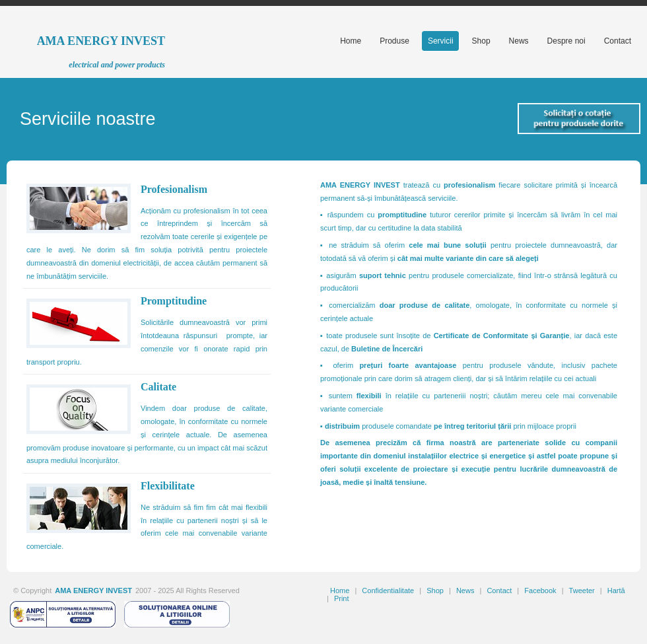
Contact (499, 590)
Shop (435, 590)
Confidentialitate (388, 590)
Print (342, 598)
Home (340, 590)
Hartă (616, 590)
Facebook (540, 590)
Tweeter (582, 590)
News (465, 590)
